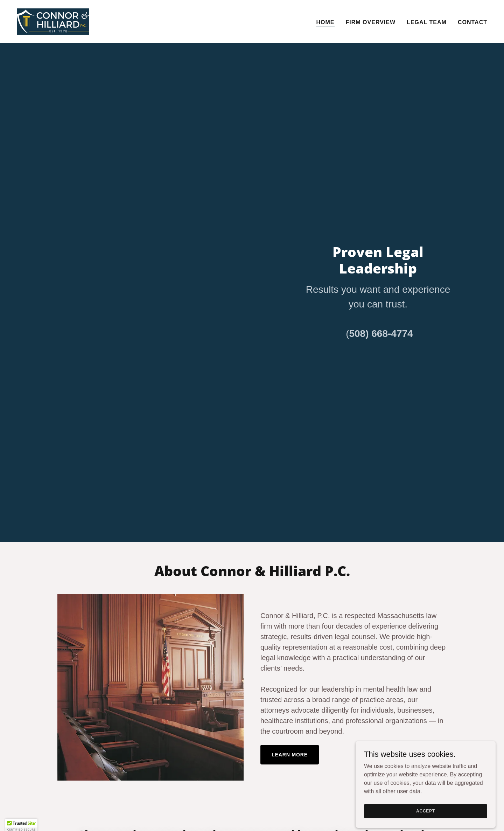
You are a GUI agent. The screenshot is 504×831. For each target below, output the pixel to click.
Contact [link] (472, 22)
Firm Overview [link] (371, 22)
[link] (53, 21)
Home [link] (325, 22)
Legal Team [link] (427, 22)
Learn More (290, 755)
